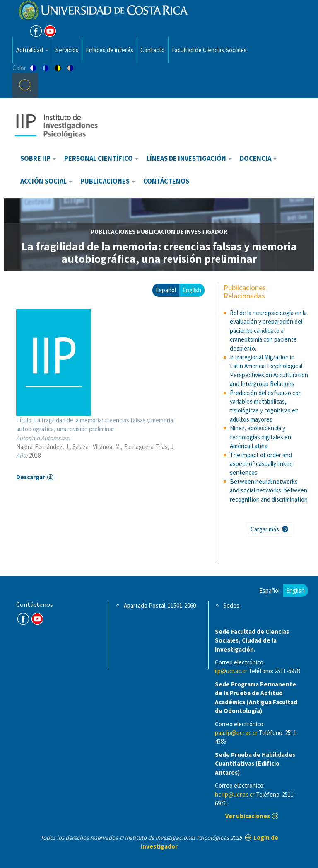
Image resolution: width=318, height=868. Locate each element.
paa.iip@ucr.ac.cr (236, 733)
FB (36, 31)
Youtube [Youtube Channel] (50, 31)
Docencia (258, 159)
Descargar (31, 477)
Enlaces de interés (110, 50)
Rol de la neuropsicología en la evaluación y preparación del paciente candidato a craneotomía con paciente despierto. (268, 331)
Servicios (67, 50)
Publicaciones (108, 181)
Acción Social (46, 181)
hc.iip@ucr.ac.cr (235, 794)
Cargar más (265, 529)
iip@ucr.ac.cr (231, 671)
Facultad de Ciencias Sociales (209, 50)
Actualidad (32, 50)
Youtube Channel (37, 619)
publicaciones (113, 232)
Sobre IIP (38, 159)
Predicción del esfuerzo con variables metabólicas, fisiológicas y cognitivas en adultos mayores (266, 406)
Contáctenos (166, 181)
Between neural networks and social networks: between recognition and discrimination (269, 490)
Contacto (153, 50)
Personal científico (101, 159)
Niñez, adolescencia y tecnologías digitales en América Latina (260, 437)
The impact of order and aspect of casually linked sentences (261, 464)
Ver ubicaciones (248, 816)
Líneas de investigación (189, 159)
